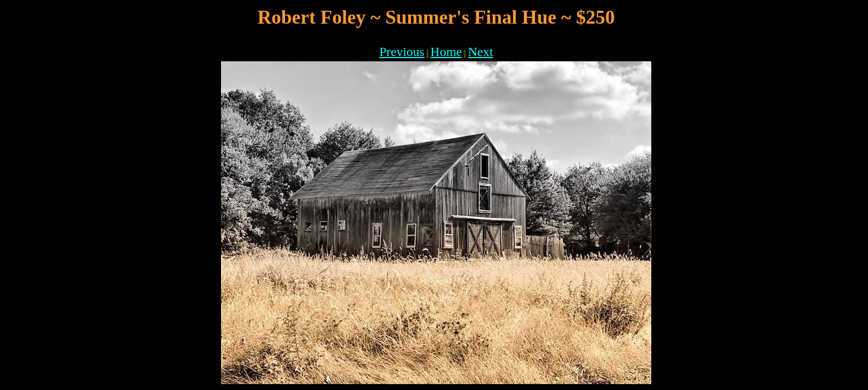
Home (446, 52)
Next (481, 52)
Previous (402, 52)
